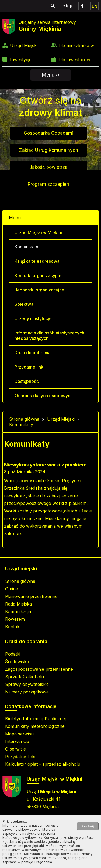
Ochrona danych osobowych (44, 396)
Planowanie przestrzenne (31, 596)
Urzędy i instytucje (33, 318)
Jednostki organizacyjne (39, 290)
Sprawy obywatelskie (27, 684)
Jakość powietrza (48, 167)
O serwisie (15, 749)
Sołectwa (24, 304)
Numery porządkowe (27, 692)
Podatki (13, 654)
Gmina (12, 589)
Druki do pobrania (33, 353)
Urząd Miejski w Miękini (38, 232)
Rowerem (15, 619)
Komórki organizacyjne (38, 275)
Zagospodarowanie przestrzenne (39, 669)
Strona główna (24, 419)
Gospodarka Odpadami (48, 133)
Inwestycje (21, 60)
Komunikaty (26, 247)
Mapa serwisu (19, 734)
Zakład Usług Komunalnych (49, 150)
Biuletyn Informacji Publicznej (35, 719)
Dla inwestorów (74, 60)
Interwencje (17, 741)
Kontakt (13, 627)
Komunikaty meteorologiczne (35, 726)
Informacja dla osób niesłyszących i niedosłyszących (50, 336)
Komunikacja (18, 611)
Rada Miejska (18, 604)
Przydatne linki (29, 367)
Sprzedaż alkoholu (25, 677)
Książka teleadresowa (37, 261)
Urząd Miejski (24, 45)
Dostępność (27, 381)
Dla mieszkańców (76, 45)
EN (95, 6)
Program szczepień (48, 184)
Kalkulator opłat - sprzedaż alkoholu (43, 764)
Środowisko (17, 662)
